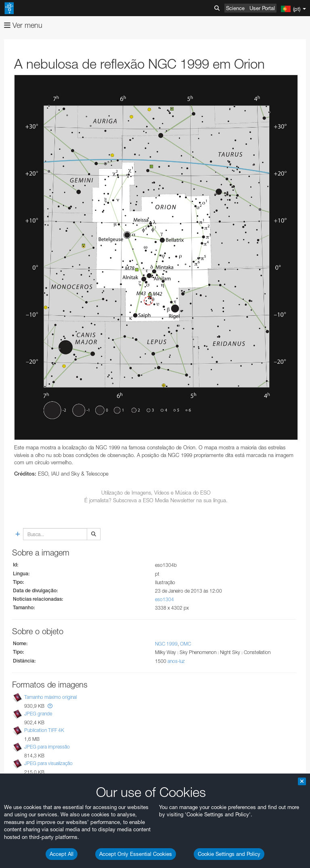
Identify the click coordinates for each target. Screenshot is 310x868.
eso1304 (164, 599)
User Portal (262, 8)
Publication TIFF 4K (44, 730)
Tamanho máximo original (50, 697)
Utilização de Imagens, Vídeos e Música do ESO (156, 493)
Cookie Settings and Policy (229, 854)
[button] (50, 706)
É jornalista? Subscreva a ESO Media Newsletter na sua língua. (156, 500)
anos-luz (176, 661)
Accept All (62, 854)
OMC (185, 644)
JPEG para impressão (47, 747)
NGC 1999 (166, 644)
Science (235, 8)
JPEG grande (38, 714)
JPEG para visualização (48, 763)
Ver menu (23, 25)
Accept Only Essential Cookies (136, 854)
